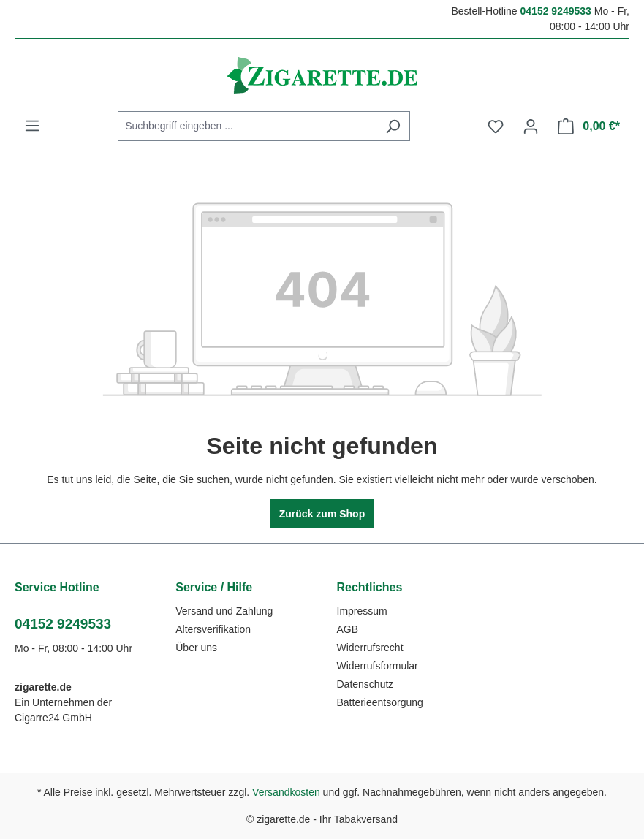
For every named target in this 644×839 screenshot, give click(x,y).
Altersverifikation (213, 629)
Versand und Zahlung (224, 611)
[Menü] (32, 126)
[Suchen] (393, 126)
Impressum (362, 611)
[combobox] (247, 126)
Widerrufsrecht (370, 648)
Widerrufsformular (378, 666)
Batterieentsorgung (380, 702)
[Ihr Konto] (531, 126)
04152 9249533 (556, 11)
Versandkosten (286, 792)
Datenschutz (365, 684)
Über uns (196, 648)
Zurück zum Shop (322, 514)
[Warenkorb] (589, 126)
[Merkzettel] (496, 126)
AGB (348, 629)
